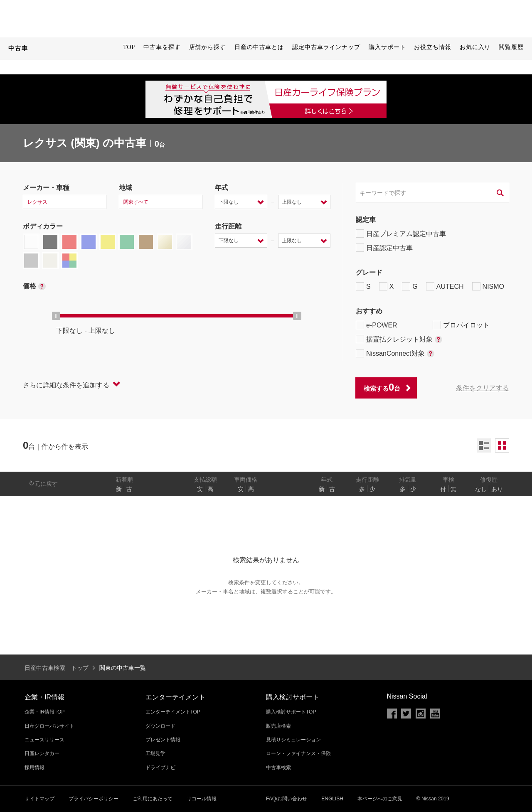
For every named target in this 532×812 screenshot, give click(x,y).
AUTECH (445, 286)
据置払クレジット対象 (399, 339)
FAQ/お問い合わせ (287, 799)
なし (481, 489)
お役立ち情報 (432, 47)
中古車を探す (162, 47)
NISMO (488, 286)
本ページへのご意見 (380, 799)
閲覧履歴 (511, 47)
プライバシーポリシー (94, 799)
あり (497, 489)
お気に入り (475, 47)
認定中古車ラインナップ (326, 47)
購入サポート (387, 47)
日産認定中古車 (384, 248)
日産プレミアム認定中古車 (401, 234)
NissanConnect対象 (395, 353)
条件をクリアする (483, 388)
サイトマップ (39, 799)
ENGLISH (332, 799)
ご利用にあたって (153, 799)
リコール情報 (202, 799)
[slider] (56, 316)
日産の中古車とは (259, 47)
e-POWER (377, 325)
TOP (129, 47)
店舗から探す (208, 47)
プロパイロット (461, 325)
